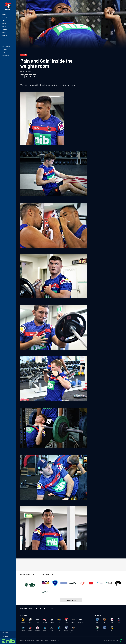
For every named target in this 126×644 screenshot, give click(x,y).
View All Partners (71, 600)
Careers (37, 640)
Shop (4, 52)
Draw (4, 23)
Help (42, 640)
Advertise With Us (55, 640)
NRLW (4, 33)
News (4, 14)
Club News (24, 55)
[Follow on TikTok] (37, 609)
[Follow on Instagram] (48, 609)
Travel (5, 20)
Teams (5, 30)
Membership (6, 46)
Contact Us (47, 640)
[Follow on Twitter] (45, 609)
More (9, 42)
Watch (5, 17)
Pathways (6, 36)
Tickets (5, 49)
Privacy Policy (30, 640)
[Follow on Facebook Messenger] (52, 609)
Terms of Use (23, 640)
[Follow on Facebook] (41, 609)
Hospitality (6, 55)
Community (6, 39)
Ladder (5, 27)
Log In (5, 636)
